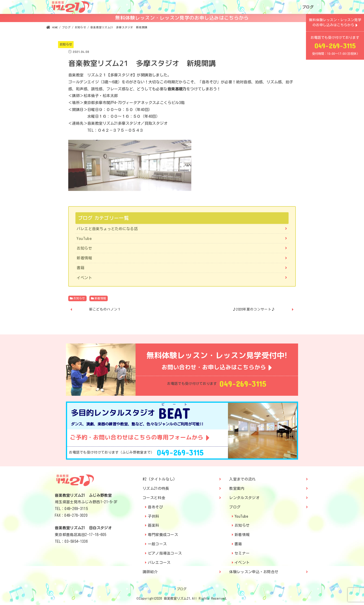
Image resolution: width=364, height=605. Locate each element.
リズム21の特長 (156, 488)
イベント (84, 278)
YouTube (84, 238)
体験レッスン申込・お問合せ (254, 572)
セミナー (242, 553)
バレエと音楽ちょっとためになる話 (107, 229)
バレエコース (159, 562)
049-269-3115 (243, 384)
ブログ (308, 7)
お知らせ (66, 44)
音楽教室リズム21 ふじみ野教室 (83, 495)
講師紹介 (150, 572)
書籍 (80, 268)
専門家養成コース (163, 535)
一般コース (157, 544)
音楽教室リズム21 (177, 598)
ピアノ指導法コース (165, 553)
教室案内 (237, 488)
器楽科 (154, 525)
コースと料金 (154, 498)
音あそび (155, 507)
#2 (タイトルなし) (159, 479)
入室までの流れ (242, 479)
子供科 (154, 516)
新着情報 (84, 258)
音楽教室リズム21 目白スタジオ (83, 528)
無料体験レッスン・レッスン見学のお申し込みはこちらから (182, 18)
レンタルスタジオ (244, 498)
